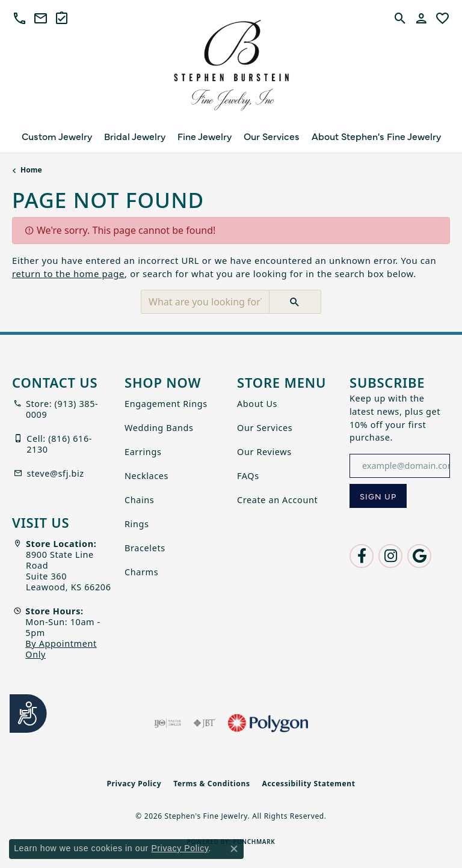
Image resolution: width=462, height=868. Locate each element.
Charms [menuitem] (141, 572)
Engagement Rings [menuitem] (166, 404)
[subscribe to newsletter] (378, 496)
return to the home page (68, 274)
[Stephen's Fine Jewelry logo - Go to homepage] (231, 69)
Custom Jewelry (57, 136)
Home (31, 170)
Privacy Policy (134, 784)
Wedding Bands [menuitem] (159, 428)
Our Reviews (264, 452)
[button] (20, 18)
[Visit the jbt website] (205, 723)
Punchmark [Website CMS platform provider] (254, 842)
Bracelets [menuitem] (145, 548)
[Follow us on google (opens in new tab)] (419, 556)
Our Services (272, 136)
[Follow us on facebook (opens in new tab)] (362, 556)
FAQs (248, 476)
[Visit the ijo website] (168, 723)
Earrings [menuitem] (143, 452)
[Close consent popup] (234, 849)
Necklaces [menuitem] (146, 476)
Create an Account (277, 500)
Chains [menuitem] (139, 500)
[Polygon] (268, 723)
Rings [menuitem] (137, 524)
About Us (257, 404)
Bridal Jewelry (135, 136)
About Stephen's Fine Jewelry (376, 136)
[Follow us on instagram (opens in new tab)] (390, 556)
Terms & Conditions (211, 784)
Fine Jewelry (205, 136)
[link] (41, 18)
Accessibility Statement (309, 784)
